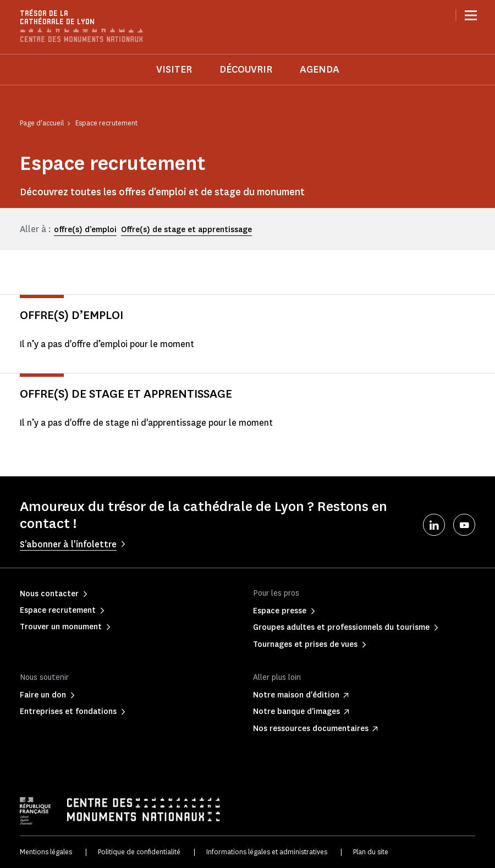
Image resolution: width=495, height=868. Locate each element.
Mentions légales (46, 852)
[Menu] (471, 15)
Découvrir (246, 69)
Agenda (320, 69)
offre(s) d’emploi (85, 230)
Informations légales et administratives (267, 852)
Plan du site (371, 852)
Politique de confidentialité (139, 852)
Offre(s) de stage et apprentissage (186, 230)
